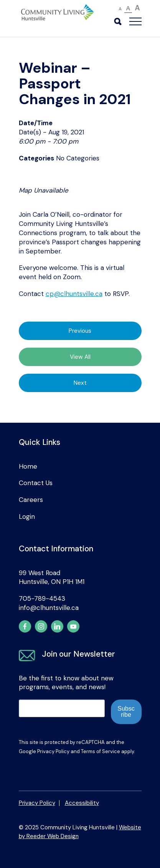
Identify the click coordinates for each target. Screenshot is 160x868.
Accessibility (82, 803)
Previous (80, 331)
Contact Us (36, 483)
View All (80, 357)
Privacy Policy (53, 751)
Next (80, 383)
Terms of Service (101, 751)
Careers (31, 500)
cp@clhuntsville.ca (74, 294)
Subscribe (126, 712)
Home (28, 466)
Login (27, 517)
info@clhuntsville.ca (49, 608)
